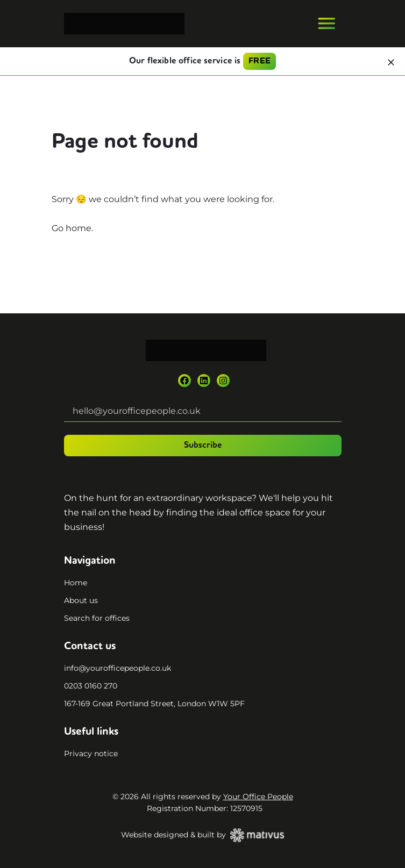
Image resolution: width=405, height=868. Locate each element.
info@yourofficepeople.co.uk (118, 668)
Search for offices (97, 618)
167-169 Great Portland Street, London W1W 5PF (154, 704)
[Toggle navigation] (326, 24)
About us (81, 600)
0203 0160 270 (91, 686)
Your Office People (258, 797)
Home (76, 583)
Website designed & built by (202, 835)
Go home (72, 228)
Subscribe (203, 446)
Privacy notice (91, 754)
